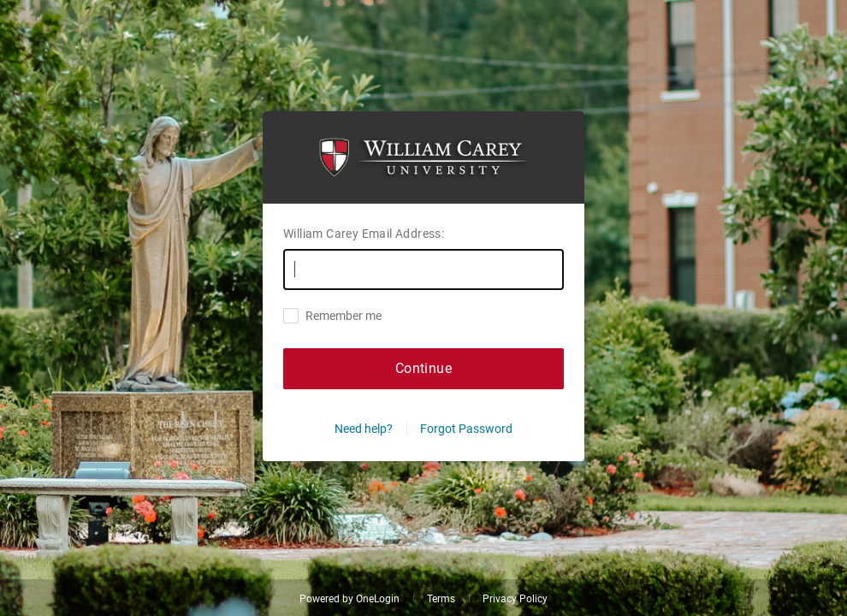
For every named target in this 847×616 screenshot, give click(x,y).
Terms (441, 599)
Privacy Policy (515, 599)
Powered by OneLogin (349, 599)
